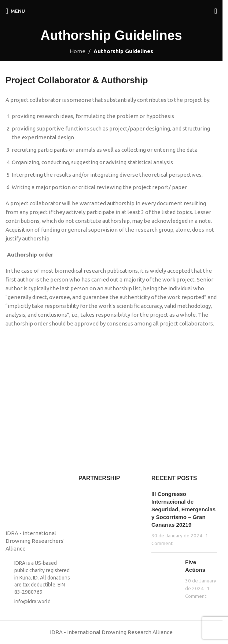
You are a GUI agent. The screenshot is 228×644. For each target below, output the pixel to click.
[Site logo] (111, 10)
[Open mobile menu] (15, 11)
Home (78, 51)
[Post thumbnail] (166, 579)
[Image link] (24, 498)
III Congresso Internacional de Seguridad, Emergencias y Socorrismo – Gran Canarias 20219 (183, 509)
